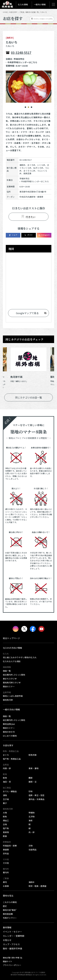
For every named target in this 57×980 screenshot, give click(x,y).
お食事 (6, 886)
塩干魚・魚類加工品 (12, 759)
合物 (5, 824)
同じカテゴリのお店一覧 (29, 397)
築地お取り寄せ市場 (11, 958)
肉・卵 (32, 832)
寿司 (5, 882)
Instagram (44, 235)
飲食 (5, 836)
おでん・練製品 (10, 791)
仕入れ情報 (23, 4)
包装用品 (33, 850)
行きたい (28, 217)
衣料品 (6, 853)
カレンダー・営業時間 (14, 936)
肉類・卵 (7, 768)
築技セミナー (9, 686)
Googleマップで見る (27, 313)
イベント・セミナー (12, 932)
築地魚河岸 (8, 700)
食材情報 (7, 927)
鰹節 (31, 778)
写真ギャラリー (10, 918)
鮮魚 (5, 817)
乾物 (5, 778)
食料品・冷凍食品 (36, 799)
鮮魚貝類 (33, 755)
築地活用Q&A (9, 724)
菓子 (5, 803)
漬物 (5, 795)
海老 (31, 820)
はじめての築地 (10, 736)
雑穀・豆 (33, 782)
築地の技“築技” (10, 910)
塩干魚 (6, 828)
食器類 (6, 850)
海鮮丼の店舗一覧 (32, 12)
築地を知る (8, 896)
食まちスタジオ (10, 679)
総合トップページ (11, 638)
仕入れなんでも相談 (12, 661)
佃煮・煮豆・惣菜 (36, 795)
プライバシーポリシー (12, 965)
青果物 (6, 832)
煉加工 (6, 820)
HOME (5, 12)
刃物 (31, 846)
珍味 (31, 791)
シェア (13, 235)
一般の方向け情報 (11, 709)
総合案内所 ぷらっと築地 (14, 675)
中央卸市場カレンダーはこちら (22, 62)
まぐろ (6, 755)
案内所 (6, 872)
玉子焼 (6, 799)
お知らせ (7, 940)
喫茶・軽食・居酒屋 (37, 886)
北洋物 (32, 817)
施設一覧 (7, 671)
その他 (6, 863)
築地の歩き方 (9, 732)
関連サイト (7, 961)
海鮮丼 (32, 882)
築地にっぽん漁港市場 (13, 696)
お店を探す (13, 12)
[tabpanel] (29, 87)
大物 (5, 813)
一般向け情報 (40, 4)
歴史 (5, 906)
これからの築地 (10, 902)
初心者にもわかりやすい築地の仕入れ (20, 657)
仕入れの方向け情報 (12, 648)
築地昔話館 (8, 914)
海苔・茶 (7, 782)
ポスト (28, 235)
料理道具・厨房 (10, 846)
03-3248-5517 (21, 53)
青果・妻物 (34, 768)
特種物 (32, 813)
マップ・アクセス (11, 944)
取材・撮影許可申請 (12, 948)
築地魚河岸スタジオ (12, 683)
